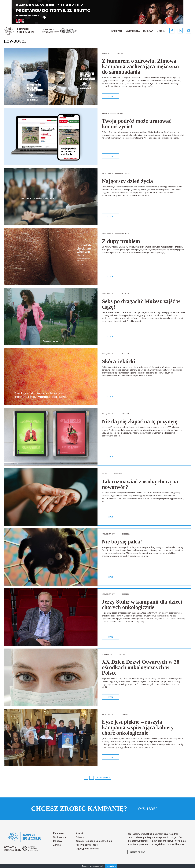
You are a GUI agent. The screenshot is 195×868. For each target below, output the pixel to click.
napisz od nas (138, 852)
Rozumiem (111, 866)
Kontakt (80, 833)
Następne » (103, 778)
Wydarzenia (133, 31)
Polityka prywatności (87, 845)
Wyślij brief (148, 809)
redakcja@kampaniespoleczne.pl (145, 837)
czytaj (110, 96)
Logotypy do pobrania (87, 849)
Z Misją (161, 31)
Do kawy (148, 31)
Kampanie (117, 31)
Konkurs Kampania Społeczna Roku (94, 841)
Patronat (81, 837)
